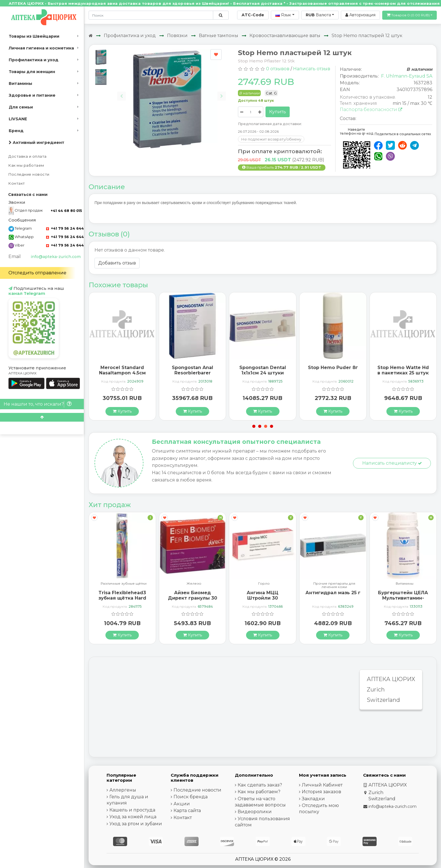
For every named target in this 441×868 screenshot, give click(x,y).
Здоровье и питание (32, 95)
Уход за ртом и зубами (136, 824)
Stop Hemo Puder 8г (333, 368)
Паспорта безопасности (371, 109)
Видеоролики (255, 812)
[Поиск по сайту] (221, 15)
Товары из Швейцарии (34, 36)
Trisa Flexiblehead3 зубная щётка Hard (122, 595)
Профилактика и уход (34, 60)
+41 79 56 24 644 (65, 228)
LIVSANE (18, 119)
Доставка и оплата (28, 156)
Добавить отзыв (117, 263)
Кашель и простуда (132, 810)
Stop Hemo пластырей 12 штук (367, 36)
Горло (264, 584)
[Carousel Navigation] (172, 92)
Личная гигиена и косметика (41, 48)
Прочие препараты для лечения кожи (334, 585)
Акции (182, 804)
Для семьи (21, 107)
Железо (194, 584)
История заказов (321, 792)
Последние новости (29, 174)
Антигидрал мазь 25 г (333, 593)
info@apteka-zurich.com (56, 257)
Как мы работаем (26, 165)
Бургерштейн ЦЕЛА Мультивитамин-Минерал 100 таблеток (403, 601)
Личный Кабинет (322, 785)
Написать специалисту (392, 463)
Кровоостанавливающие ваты (285, 36)
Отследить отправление (37, 273)
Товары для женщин (32, 72)
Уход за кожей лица (133, 817)
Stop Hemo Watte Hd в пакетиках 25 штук (403, 370)
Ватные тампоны (219, 36)
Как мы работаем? (259, 792)
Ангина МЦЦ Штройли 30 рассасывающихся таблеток (263, 601)
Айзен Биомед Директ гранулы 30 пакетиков (193, 598)
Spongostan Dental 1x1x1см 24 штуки (263, 370)
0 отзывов (278, 69)
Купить (278, 112)
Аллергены (123, 790)
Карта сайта (187, 811)
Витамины (20, 83)
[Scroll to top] (42, 417)
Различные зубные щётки (124, 584)
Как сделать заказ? (260, 785)
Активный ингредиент (37, 143)
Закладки (313, 799)
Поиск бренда (191, 797)
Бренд (16, 131)
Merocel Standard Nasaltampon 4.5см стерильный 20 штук (122, 373)
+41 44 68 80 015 (66, 211)
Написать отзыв (312, 69)
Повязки (177, 36)
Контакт (17, 183)
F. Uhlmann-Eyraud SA (407, 76)
